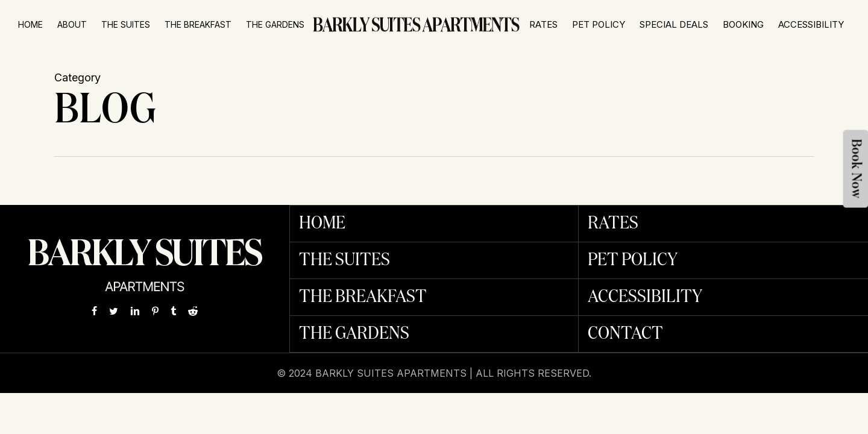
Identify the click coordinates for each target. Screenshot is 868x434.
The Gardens (354, 334)
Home (322, 224)
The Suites (344, 260)
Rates (613, 224)
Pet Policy (633, 260)
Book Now (856, 169)
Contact (625, 334)
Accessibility (645, 297)
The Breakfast (363, 297)
